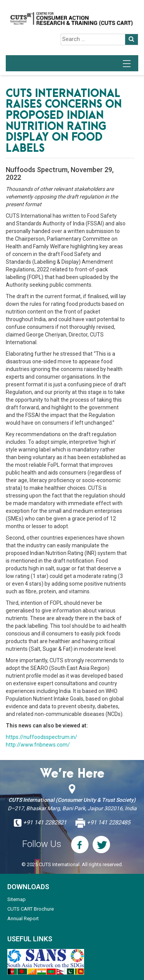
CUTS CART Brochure (31, 909)
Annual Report (23, 918)
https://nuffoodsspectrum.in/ (41, 737)
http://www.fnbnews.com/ (38, 745)
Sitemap (17, 899)
